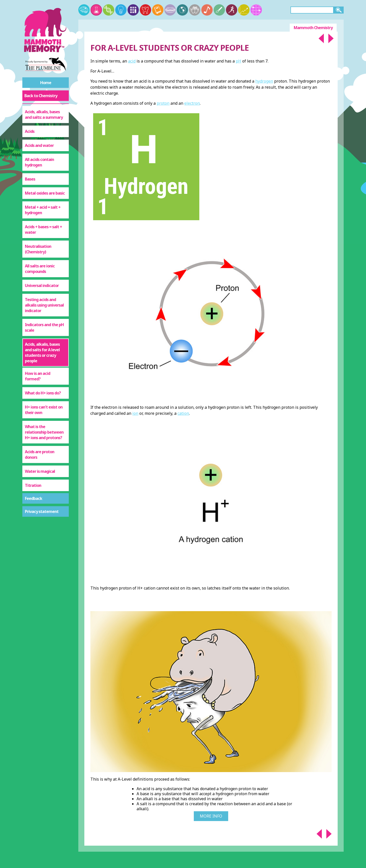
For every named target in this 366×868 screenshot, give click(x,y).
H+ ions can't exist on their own (44, 410)
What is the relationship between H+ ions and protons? (44, 432)
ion (135, 413)
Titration (33, 485)
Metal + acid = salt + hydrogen (43, 210)
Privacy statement (42, 511)
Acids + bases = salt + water (43, 229)
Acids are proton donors (40, 454)
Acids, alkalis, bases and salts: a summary (44, 114)
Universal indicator (42, 285)
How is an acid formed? (38, 376)
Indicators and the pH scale (44, 327)
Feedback (34, 498)
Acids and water (39, 145)
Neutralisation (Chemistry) (38, 249)
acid (132, 61)
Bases (30, 179)
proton (163, 103)
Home (46, 83)
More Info (211, 816)
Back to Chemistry (41, 96)
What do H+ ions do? (43, 393)
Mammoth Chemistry (313, 28)
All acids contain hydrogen (39, 162)
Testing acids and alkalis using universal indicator (44, 305)
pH (238, 61)
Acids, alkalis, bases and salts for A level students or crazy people (42, 353)
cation (183, 413)
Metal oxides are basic (45, 193)
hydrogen (264, 81)
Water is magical (40, 471)
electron (192, 103)
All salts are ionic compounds (40, 269)
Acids (30, 131)
